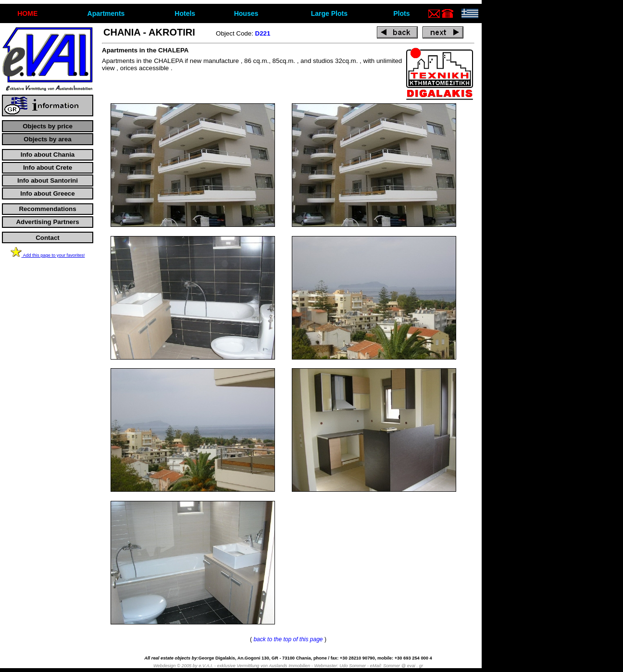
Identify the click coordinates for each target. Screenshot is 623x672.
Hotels (185, 13)
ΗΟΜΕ (27, 13)
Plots (401, 13)
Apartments (106, 13)
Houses (246, 13)
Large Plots (329, 13)
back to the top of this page (288, 639)
